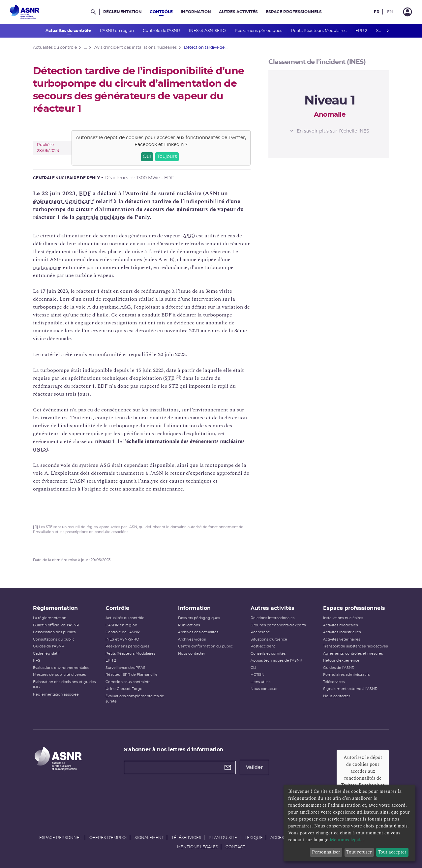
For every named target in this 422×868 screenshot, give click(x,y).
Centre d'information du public (205, 646)
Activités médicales (340, 625)
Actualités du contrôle (69, 31)
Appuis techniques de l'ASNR (276, 660)
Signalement (149, 838)
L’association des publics (54, 632)
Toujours (167, 157)
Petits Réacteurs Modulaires (319, 31)
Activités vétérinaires (342, 639)
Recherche (260, 632)
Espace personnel (60, 838)
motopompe (47, 267)
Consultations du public (54, 639)
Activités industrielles (342, 632)
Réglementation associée (56, 694)
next (388, 31)
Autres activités (238, 12)
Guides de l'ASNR (49, 646)
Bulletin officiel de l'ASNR (56, 625)
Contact (235, 847)
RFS (37, 660)
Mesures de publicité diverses (59, 675)
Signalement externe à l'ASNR (350, 689)
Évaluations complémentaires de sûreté (135, 699)
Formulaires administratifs (346, 675)
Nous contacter (192, 654)
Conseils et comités (268, 654)
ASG (188, 236)
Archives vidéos (192, 639)
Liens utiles (260, 682)
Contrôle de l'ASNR (162, 31)
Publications (189, 625)
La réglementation (50, 618)
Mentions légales (197, 847)
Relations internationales (272, 618)
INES (41, 449)
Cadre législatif (46, 654)
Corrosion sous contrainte (128, 682)
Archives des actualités (198, 632)
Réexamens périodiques (259, 31)
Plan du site (223, 838)
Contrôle (161, 12)
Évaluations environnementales (61, 668)
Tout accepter (392, 852)
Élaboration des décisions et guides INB (64, 685)
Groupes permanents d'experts (278, 625)
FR (377, 12)
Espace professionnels (294, 12)
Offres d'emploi (108, 838)
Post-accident (263, 646)
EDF (85, 193)
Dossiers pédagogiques (199, 618)
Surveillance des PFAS (125, 668)
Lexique (254, 838)
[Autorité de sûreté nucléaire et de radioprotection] (25, 12)
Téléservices (334, 682)
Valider (254, 767)
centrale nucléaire (101, 217)
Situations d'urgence (269, 639)
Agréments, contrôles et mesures (353, 654)
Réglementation (122, 12)
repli (223, 386)
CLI (253, 668)
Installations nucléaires (343, 618)
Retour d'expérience (341, 660)
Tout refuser (359, 852)
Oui (147, 157)
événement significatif (63, 201)
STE (169, 378)
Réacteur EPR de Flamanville (132, 675)
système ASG (115, 307)
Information (196, 12)
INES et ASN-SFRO (208, 31)
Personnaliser (326, 852)
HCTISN (257, 675)
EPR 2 (362, 31)
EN (390, 12)
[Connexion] (407, 12)
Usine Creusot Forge (124, 689)
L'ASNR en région (117, 31)
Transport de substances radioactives (355, 646)
